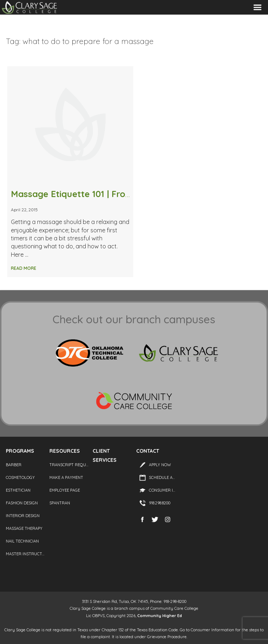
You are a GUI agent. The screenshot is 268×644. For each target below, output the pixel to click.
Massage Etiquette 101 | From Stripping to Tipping (116, 194)
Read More (24, 268)
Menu (257, 7)
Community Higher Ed (160, 616)
